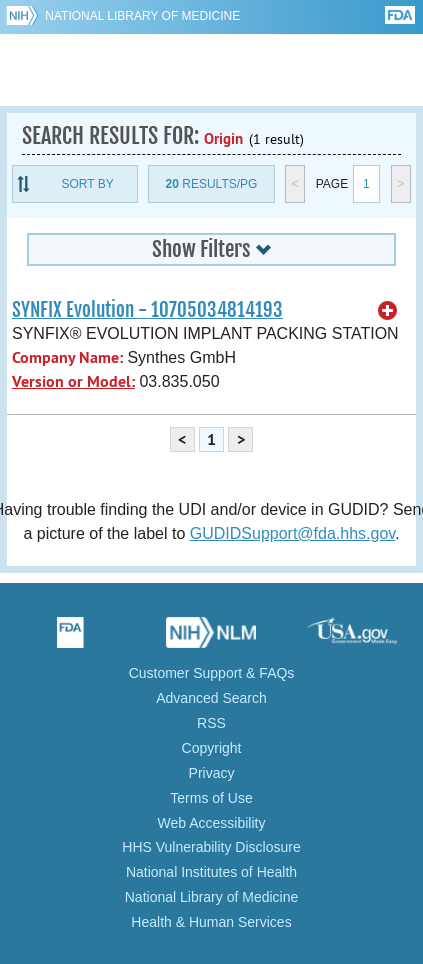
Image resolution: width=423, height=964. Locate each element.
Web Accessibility (212, 823)
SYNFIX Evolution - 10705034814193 (147, 310)
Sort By (88, 184)
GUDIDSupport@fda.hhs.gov (292, 533)
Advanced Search (211, 698)
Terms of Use (211, 798)
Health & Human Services (211, 922)
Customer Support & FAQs (212, 673)
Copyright (212, 748)
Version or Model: (73, 381)
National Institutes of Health (211, 872)
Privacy (212, 773)
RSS (211, 723)
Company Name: (67, 357)
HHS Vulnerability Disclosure (211, 847)
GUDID (211, 70)
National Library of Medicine (142, 16)
